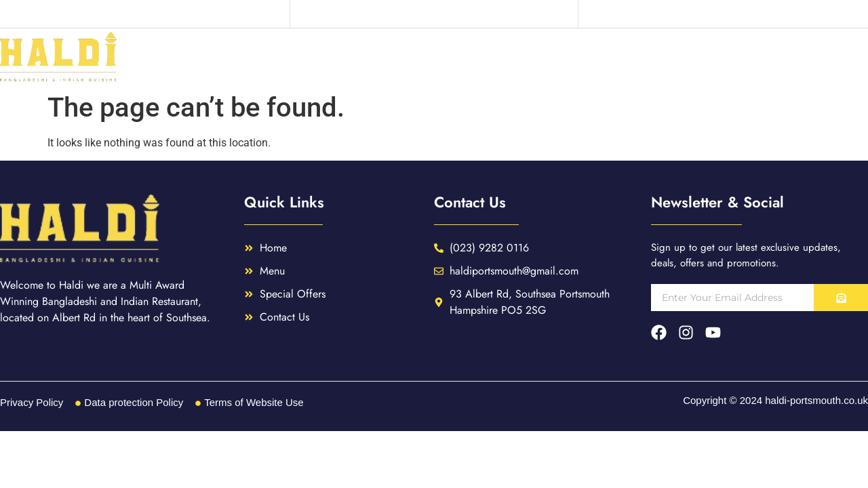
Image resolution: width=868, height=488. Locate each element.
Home (568, 57)
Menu (632, 57)
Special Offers (721, 57)
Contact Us (828, 57)
